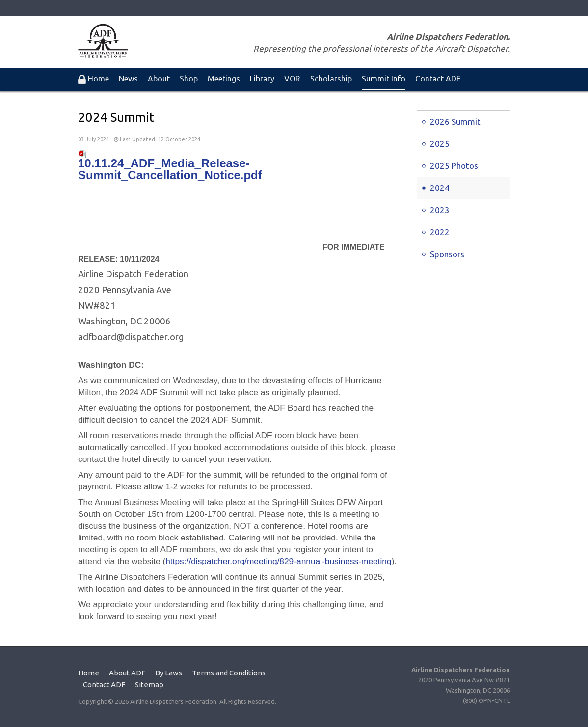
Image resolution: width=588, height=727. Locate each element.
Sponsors (447, 254)
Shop (189, 79)
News (128, 79)
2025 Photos (454, 166)
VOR (292, 79)
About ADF (127, 673)
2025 (440, 144)
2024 (440, 188)
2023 (440, 210)
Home (89, 673)
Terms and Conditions (229, 673)
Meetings (224, 79)
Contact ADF (438, 79)
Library (262, 79)
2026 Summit (455, 121)
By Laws (169, 673)
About (159, 79)
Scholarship (331, 79)
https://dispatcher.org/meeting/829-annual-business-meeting (278, 561)
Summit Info (384, 79)
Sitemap (149, 685)
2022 (440, 232)
